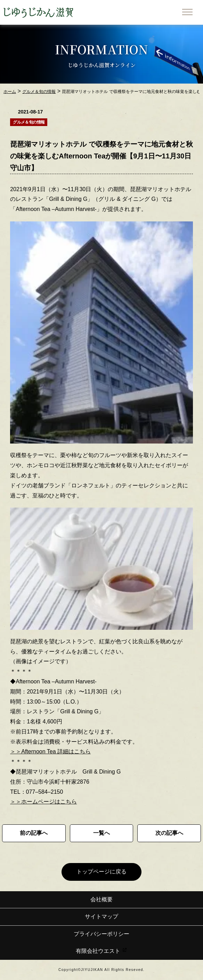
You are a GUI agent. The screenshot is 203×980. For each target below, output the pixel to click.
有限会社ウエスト (101, 951)
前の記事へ (34, 833)
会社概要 (101, 899)
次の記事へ (169, 833)
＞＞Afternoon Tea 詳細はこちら (50, 751)
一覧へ (101, 833)
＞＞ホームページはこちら (43, 802)
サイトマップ (101, 916)
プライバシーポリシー (101, 934)
